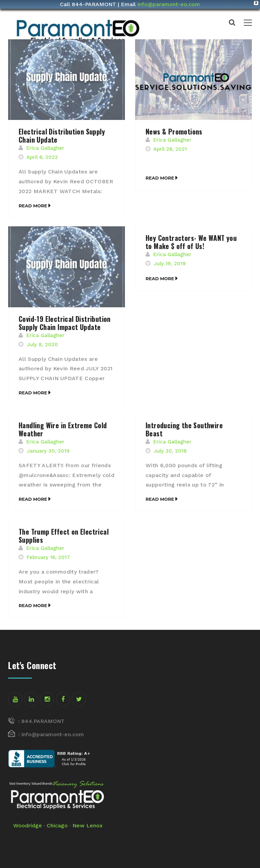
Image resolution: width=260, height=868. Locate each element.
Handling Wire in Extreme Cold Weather (63, 429)
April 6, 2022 (42, 157)
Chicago (57, 825)
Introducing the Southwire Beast (184, 429)
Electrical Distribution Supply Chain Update (62, 136)
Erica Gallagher (45, 148)
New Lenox (88, 825)
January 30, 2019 (48, 451)
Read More (33, 206)
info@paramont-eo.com (169, 4)
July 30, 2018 (170, 451)
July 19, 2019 (170, 264)
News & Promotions (174, 131)
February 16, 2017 (48, 557)
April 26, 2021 (170, 149)
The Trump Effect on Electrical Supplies (64, 536)
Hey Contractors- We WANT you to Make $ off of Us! (191, 242)
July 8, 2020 (42, 345)
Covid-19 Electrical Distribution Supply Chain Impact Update (65, 323)
